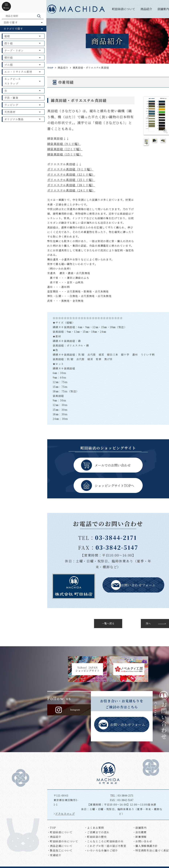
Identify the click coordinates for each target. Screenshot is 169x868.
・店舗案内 (140, 828)
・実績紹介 (54, 855)
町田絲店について (124, 9)
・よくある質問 (94, 828)
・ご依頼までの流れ (97, 832)
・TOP (52, 828)
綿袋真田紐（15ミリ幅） (65, 154)
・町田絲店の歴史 (95, 837)
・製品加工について (60, 850)
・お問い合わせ (142, 841)
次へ (148, 623)
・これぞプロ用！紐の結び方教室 (105, 846)
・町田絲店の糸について (63, 841)
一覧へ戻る (108, 623)
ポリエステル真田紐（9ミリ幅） (70, 169)
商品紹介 (146, 9)
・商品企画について (60, 846)
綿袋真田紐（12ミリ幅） (65, 149)
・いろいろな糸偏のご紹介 (101, 850)
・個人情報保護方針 (145, 846)
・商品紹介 (54, 837)
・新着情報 (140, 837)
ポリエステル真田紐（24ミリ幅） (71, 190)
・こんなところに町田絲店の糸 (104, 841)
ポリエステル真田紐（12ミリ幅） (71, 175)
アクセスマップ (65, 814)
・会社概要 (140, 832)
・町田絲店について (60, 832)
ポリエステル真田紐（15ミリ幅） (71, 180)
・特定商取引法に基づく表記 (151, 850)
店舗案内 (163, 9)
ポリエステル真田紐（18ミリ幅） (71, 185)
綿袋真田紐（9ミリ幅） (64, 144)
